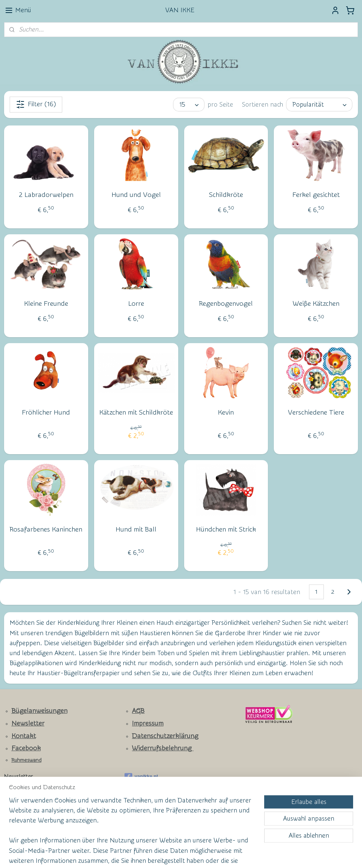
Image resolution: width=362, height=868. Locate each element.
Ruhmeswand (26, 760)
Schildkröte (226, 195)
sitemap (152, 854)
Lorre (136, 304)
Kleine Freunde (46, 304)
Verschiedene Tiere (316, 413)
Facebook (26, 748)
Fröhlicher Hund (46, 413)
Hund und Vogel (136, 195)
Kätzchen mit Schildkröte (136, 413)
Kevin (226, 413)
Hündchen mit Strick (226, 529)
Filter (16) (36, 104)
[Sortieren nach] (319, 105)
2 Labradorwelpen (46, 195)
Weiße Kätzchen (316, 304)
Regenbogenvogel (226, 304)
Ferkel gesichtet (316, 195)
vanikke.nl (141, 777)
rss (166, 854)
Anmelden (24, 817)
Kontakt (24, 736)
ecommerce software (192, 854)
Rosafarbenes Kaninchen (46, 529)
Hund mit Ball (136, 529)
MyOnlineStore (253, 854)
